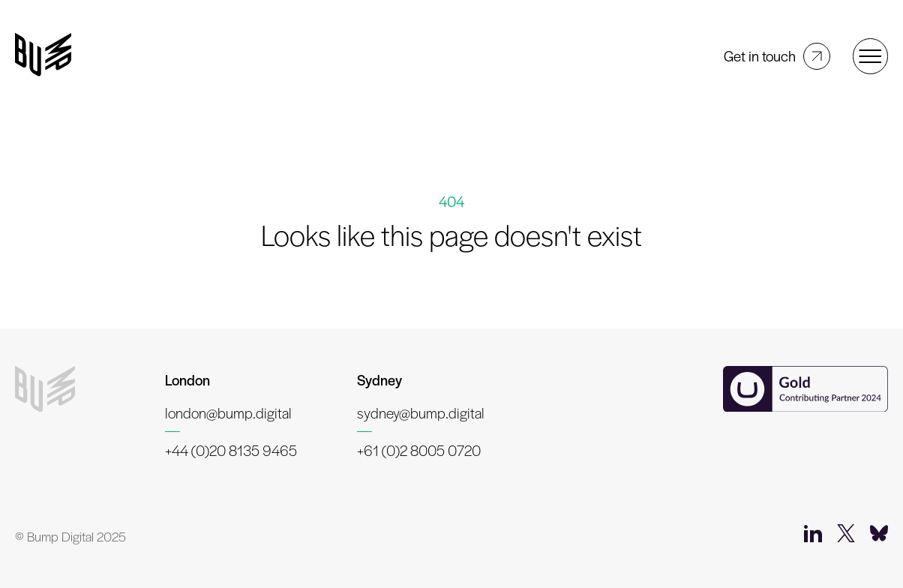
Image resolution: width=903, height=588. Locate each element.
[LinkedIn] (813, 537)
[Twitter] (846, 537)
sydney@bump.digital (421, 413)
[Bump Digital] (43, 56)
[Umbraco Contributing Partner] (805, 390)
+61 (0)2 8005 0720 (419, 450)
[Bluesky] (879, 537)
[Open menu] (871, 56)
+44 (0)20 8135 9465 (231, 450)
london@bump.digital (228, 413)
